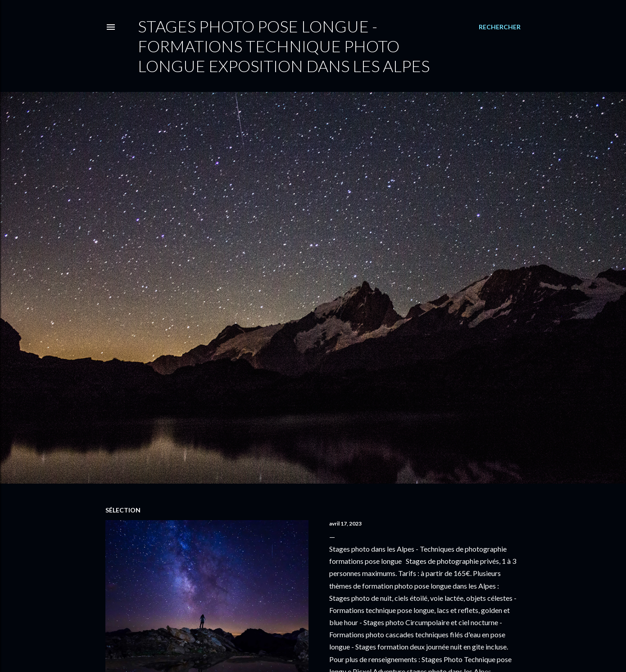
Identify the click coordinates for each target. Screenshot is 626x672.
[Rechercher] (500, 27)
